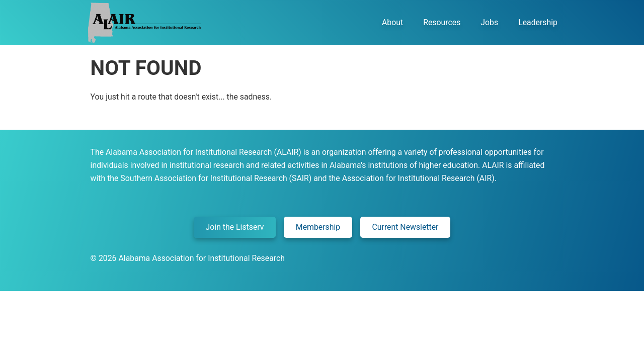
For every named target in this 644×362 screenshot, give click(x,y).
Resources (442, 22)
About (392, 22)
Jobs (489, 22)
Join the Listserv (235, 227)
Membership (318, 227)
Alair (144, 23)
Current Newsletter (406, 227)
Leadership (538, 22)
